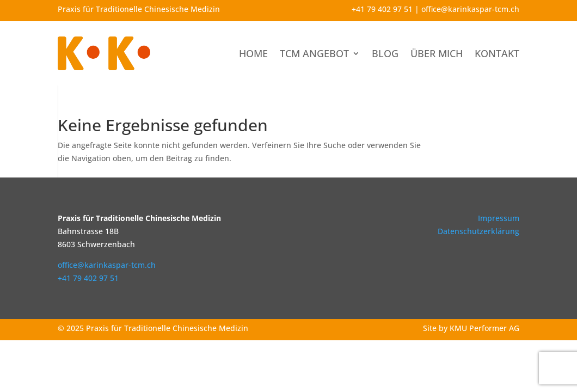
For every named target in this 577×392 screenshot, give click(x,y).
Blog (385, 53)
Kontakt (497, 53)
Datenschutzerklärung (478, 231)
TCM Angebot (314, 53)
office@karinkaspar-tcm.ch (470, 9)
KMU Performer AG (484, 328)
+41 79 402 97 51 (382, 9)
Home (253, 53)
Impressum (499, 218)
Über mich (437, 53)
